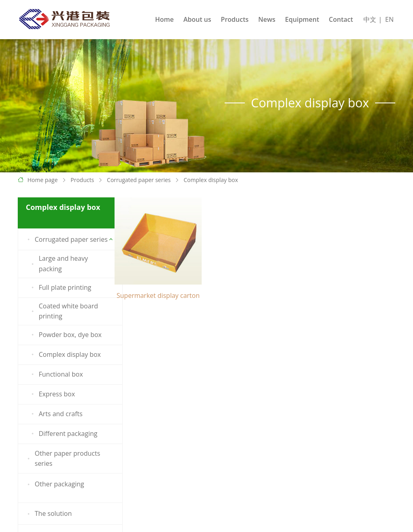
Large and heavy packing (58, 264)
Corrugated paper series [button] (66, 239)
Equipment (302, 19)
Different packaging (63, 434)
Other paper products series (62, 459)
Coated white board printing (63, 311)
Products (235, 19)
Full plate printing (60, 288)
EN (389, 19)
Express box (52, 394)
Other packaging (54, 484)
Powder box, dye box (65, 335)
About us (197, 19)
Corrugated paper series (139, 180)
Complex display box (211, 180)
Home (164, 19)
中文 (370, 19)
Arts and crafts (56, 414)
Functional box (56, 375)
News (267, 19)
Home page (43, 180)
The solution (48, 514)
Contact (341, 19)
